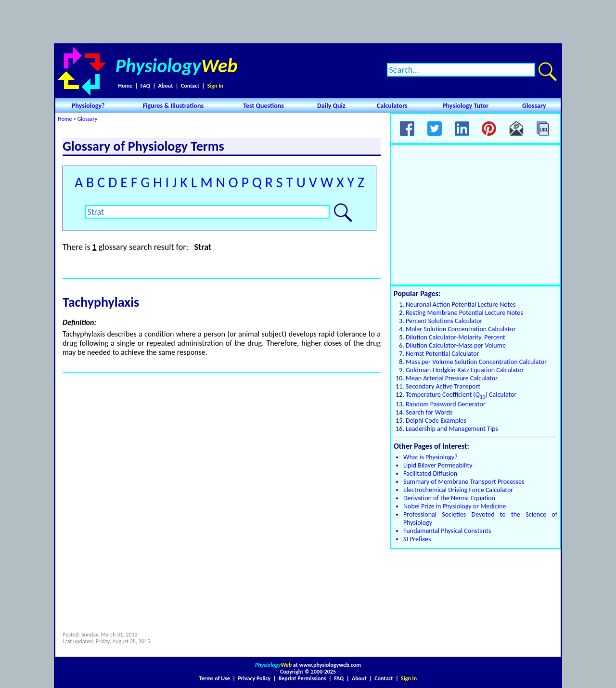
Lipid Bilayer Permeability (438, 465)
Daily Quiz (331, 106)
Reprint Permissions (302, 678)
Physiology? (88, 106)
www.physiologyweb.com (330, 665)
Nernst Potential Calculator (443, 354)
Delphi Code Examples (436, 421)
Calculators (392, 106)
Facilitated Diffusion (430, 474)
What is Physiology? (430, 457)
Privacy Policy (254, 678)
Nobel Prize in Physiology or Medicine (455, 506)
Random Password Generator (446, 404)
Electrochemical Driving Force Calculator (458, 490)
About (166, 86)
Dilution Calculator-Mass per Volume (456, 345)
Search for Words (429, 412)
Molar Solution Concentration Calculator (461, 329)
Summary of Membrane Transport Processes (464, 482)
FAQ (145, 86)
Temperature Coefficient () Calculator (461, 395)
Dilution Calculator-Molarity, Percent (456, 337)
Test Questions (263, 106)
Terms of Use (215, 678)
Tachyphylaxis (101, 302)
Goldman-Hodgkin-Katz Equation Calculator (465, 370)
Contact (190, 86)
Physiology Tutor (465, 106)
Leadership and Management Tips (452, 429)
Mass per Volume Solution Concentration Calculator (476, 362)
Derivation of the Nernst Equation (449, 498)
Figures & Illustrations (173, 106)
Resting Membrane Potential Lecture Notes (464, 313)
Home (125, 86)
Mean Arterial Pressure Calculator (452, 378)
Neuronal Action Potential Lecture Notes (461, 305)
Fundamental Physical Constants (447, 531)
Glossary (534, 106)
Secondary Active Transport (443, 386)
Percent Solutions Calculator (444, 321)
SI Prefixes (417, 539)
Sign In (215, 86)
